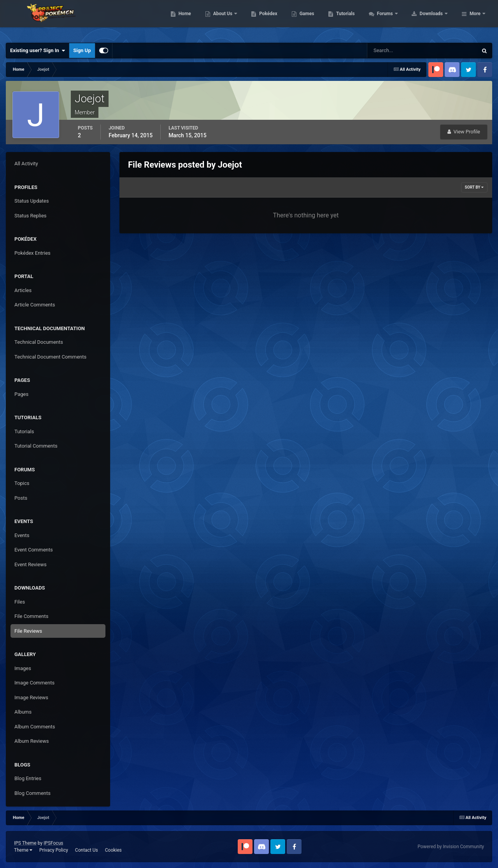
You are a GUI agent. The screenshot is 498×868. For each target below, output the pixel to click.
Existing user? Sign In (38, 51)
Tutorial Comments (36, 446)
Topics (22, 483)
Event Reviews (31, 564)
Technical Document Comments (50, 357)
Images (23, 668)
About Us (273, 19)
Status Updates (32, 201)
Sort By (474, 187)
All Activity (26, 164)
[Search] (399, 51)
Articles (23, 290)
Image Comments (34, 683)
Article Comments (35, 305)
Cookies (113, 850)
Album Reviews (32, 741)
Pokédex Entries (32, 253)
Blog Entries (28, 778)
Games (356, 19)
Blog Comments (32, 793)
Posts (21, 498)
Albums (23, 712)
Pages (21, 394)
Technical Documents (39, 342)
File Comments (31, 616)
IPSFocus (53, 843)
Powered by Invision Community (451, 847)
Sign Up (82, 50)
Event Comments (34, 550)
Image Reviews (31, 697)
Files (20, 602)
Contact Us (87, 850)
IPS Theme (25, 843)
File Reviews (28, 631)
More (475, 19)
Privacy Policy (54, 850)
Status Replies (31, 216)
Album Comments (35, 727)
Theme (23, 850)
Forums (435, 19)
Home (234, 19)
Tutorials (395, 19)
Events (22, 535)
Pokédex (318, 19)
